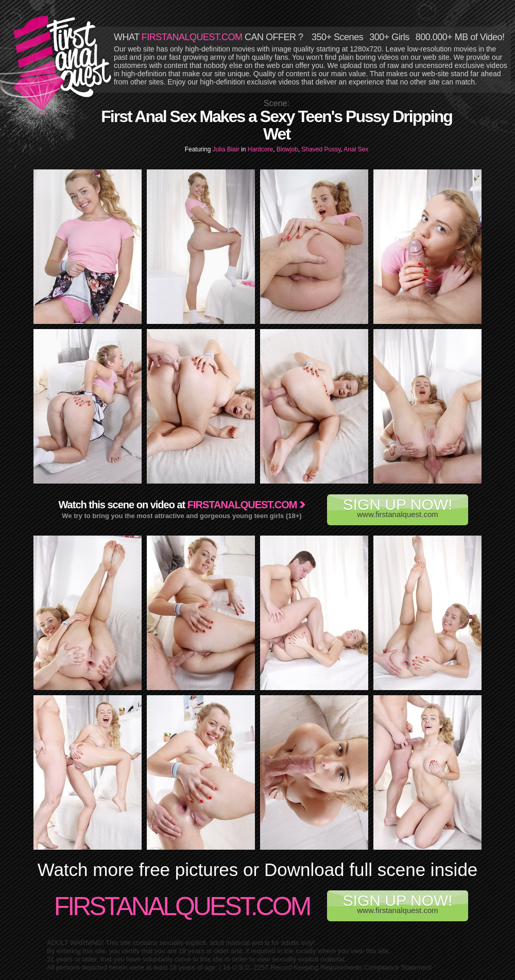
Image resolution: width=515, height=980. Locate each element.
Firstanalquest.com (242, 505)
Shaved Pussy (321, 149)
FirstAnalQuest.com (182, 906)
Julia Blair (227, 149)
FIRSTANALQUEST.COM (192, 37)
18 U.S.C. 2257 (246, 967)
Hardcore (260, 149)
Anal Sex (356, 149)
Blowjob (287, 149)
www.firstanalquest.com (398, 507)
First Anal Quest (63, 63)
